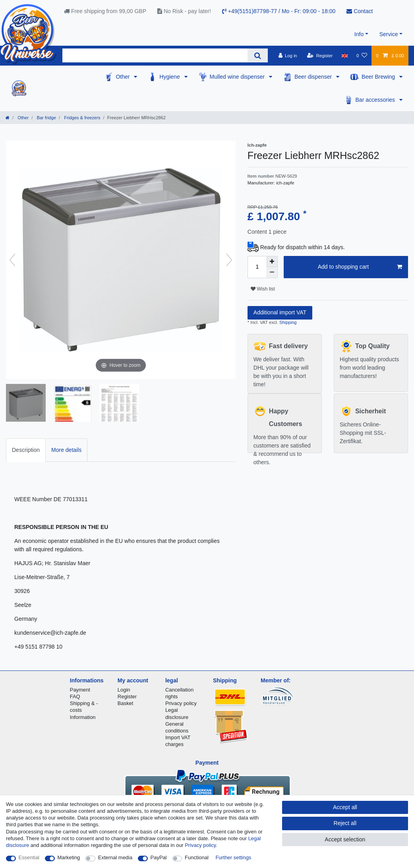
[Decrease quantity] (272, 273)
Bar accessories (376, 100)
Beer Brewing (379, 77)
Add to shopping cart (360, 267)
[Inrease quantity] (272, 262)
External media (115, 857)
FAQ (75, 697)
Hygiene (170, 77)
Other (123, 77)
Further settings (233, 857)
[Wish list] (362, 56)
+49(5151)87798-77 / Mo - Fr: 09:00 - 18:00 (279, 11)
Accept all (345, 807)
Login (124, 690)
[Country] (345, 56)
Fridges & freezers (82, 118)
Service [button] (389, 34)
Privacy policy (181, 703)
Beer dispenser (314, 77)
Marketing (69, 857)
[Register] (320, 56)
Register (127, 697)
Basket (126, 703)
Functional (197, 857)
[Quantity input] (257, 267)
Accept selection (345, 839)
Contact (360, 11)
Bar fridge (46, 118)
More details (66, 450)
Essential (29, 857)
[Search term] (155, 55)
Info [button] (359, 34)
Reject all (345, 823)
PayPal (159, 857)
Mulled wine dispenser (238, 77)
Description (26, 450)
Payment (80, 690)
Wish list (263, 289)
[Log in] (287, 56)
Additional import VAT (280, 312)
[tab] (26, 450)
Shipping (287, 322)
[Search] (258, 55)
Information (83, 717)
